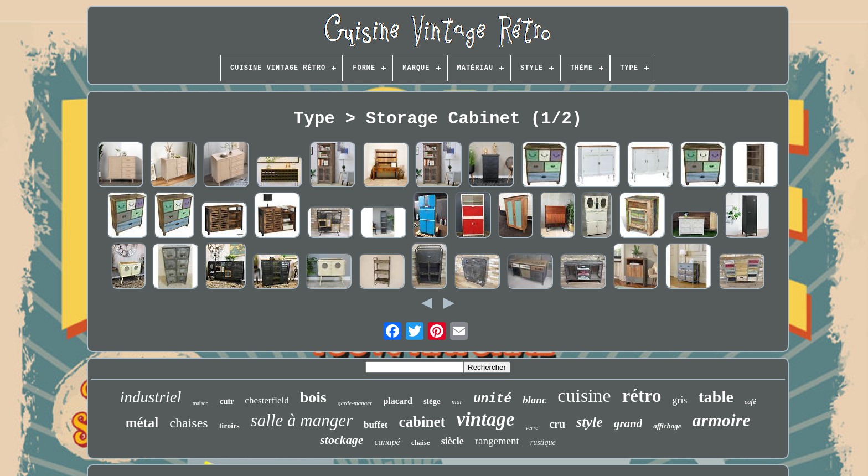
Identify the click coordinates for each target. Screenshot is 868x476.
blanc (534, 400)
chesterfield (267, 400)
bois (313, 397)
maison (201, 403)
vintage (485, 419)
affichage (667, 426)
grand (628, 423)
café (750, 402)
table (716, 397)
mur (457, 402)
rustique (543, 443)
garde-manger (355, 403)
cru (557, 424)
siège (432, 401)
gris (680, 400)
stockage (342, 440)
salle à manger (302, 420)
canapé (387, 442)
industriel (150, 397)
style (590, 422)
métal (142, 423)
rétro (642, 396)
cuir (227, 401)
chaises (188, 423)
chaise (421, 443)
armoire (721, 420)
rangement (497, 441)
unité (492, 399)
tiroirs (229, 426)
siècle (453, 441)
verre (532, 427)
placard (397, 401)
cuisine (584, 395)
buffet (376, 425)
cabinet (422, 422)
